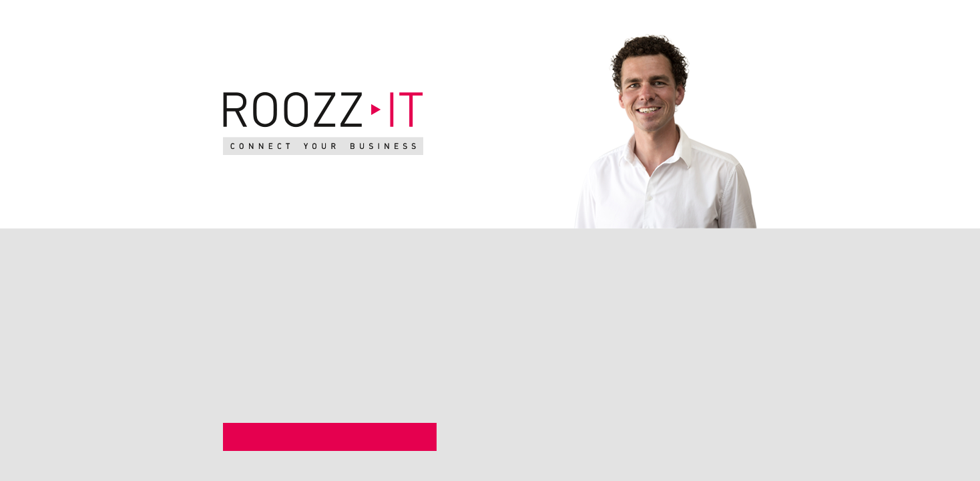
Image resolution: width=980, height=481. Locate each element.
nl (800, 19)
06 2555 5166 (601, 379)
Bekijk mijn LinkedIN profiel (326, 438)
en (818, 19)
